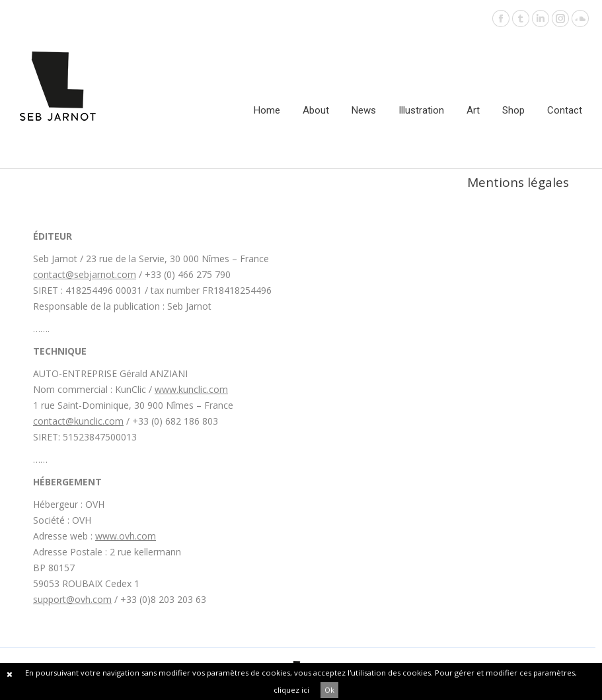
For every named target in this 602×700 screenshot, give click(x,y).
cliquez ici (291, 690)
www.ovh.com (126, 536)
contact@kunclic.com (78, 421)
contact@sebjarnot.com (85, 274)
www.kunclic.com (191, 389)
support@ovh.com (72, 599)
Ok (329, 690)
